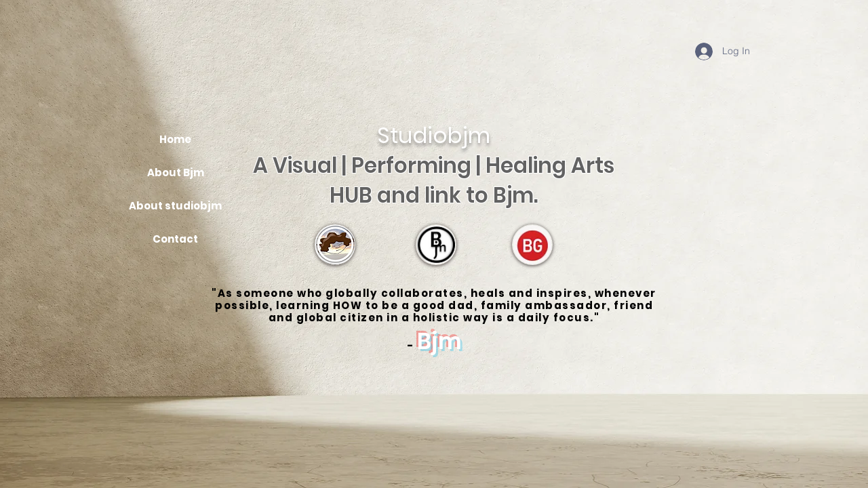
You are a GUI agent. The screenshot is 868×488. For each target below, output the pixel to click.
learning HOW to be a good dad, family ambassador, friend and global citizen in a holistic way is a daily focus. (461, 311)
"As (224, 293)
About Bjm (176, 172)
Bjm (439, 341)
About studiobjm (175, 206)
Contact (175, 239)
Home (175, 139)
